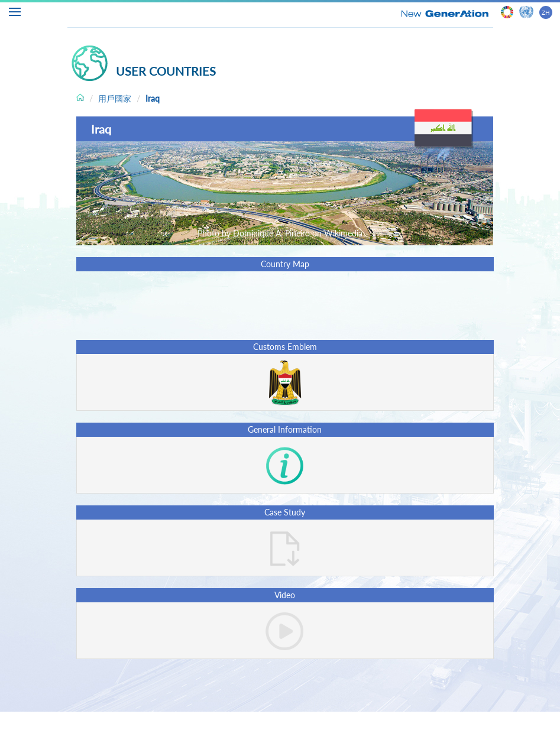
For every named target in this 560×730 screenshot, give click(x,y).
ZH (546, 12)
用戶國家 (115, 98)
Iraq (153, 98)
